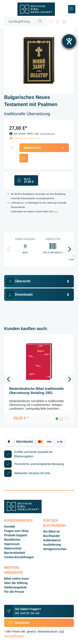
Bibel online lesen (17, 579)
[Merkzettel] (51, 21)
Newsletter (17, 623)
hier (56, 211)
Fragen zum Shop (16, 531)
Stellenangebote (15, 587)
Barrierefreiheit (15, 553)
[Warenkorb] (64, 21)
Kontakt (10, 526)
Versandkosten (47, 134)
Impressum (12, 544)
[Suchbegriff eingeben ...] (19, 22)
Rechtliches (12, 540)
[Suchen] (40, 22)
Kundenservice (19, 521)
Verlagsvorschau (55, 549)
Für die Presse (14, 592)
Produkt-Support (16, 535)
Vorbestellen (44, 148)
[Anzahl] (13, 148)
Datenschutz (13, 548)
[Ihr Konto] (58, 21)
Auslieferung (52, 545)
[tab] (39, 281)
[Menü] (72, 9)
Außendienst (52, 540)
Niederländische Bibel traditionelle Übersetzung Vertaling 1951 (36, 391)
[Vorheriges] (8, 249)
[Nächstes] (70, 249)
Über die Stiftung (16, 583)
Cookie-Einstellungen (19, 557)
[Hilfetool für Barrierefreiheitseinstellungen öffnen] (69, 41)
